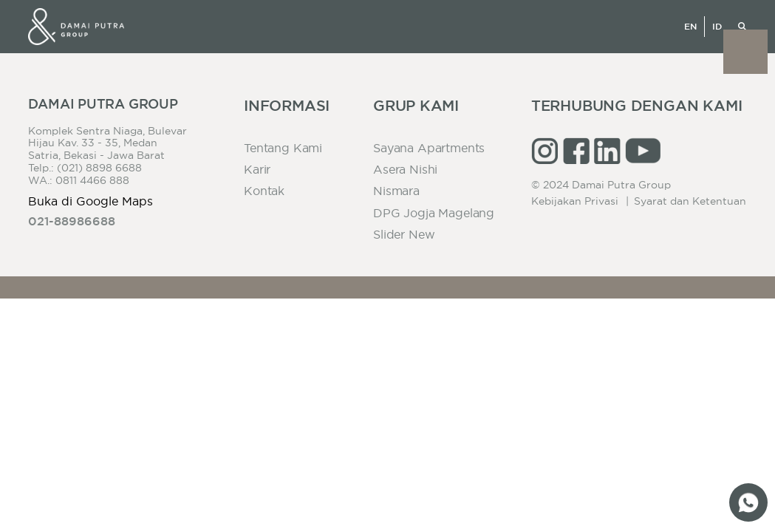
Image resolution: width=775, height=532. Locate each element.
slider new (404, 234)
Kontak (264, 191)
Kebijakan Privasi (575, 201)
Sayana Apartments (429, 148)
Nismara (396, 191)
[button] (745, 52)
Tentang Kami (283, 148)
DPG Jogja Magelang (434, 213)
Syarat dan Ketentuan (690, 201)
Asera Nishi (405, 169)
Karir (257, 169)
